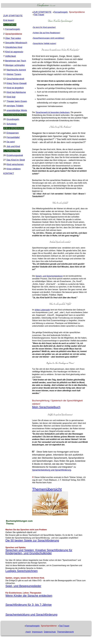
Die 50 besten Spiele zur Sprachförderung (32, 540)
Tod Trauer (39, 15)
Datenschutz (50, 632)
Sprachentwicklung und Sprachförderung (52, 470)
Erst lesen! (9, 20)
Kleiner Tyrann (14, 74)
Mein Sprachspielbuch (46, 407)
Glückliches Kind (14, 47)
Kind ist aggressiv (14, 52)
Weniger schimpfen (15, 65)
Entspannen (13, 133)
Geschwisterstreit (15, 79)
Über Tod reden (13, 38)
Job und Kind (13, 146)
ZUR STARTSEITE (13, 16)
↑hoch (28, 632)
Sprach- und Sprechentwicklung (49, 276)
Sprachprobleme (14, 34)
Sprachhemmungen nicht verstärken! (49, 38)
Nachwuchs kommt (16, 70)
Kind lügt (11, 97)
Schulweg (11, 124)
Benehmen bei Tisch (16, 61)
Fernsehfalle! (13, 137)
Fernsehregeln (13, 29)
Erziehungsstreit (15, 155)
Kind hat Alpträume (16, 92)
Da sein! (11, 142)
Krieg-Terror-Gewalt (16, 83)
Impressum (37, 632)
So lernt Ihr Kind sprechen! (44, 27)
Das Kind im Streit (16, 160)
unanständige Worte (17, 110)
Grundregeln (13, 119)
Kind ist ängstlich (15, 88)
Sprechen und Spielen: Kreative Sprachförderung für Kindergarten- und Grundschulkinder (39, 552)
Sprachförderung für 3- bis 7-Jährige (29, 605)
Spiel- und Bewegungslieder (23, 586)
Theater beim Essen (17, 101)
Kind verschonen (15, 164)
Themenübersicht (47, 489)
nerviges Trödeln (15, 106)
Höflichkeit (10, 56)
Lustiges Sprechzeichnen (22, 571)
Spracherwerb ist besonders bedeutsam (53, 112)
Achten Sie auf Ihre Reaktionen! (47, 33)
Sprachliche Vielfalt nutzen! (45, 43)
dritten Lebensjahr (42, 310)
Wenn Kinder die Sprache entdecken (29, 596)
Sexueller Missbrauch (16, 43)
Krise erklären (14, 169)
